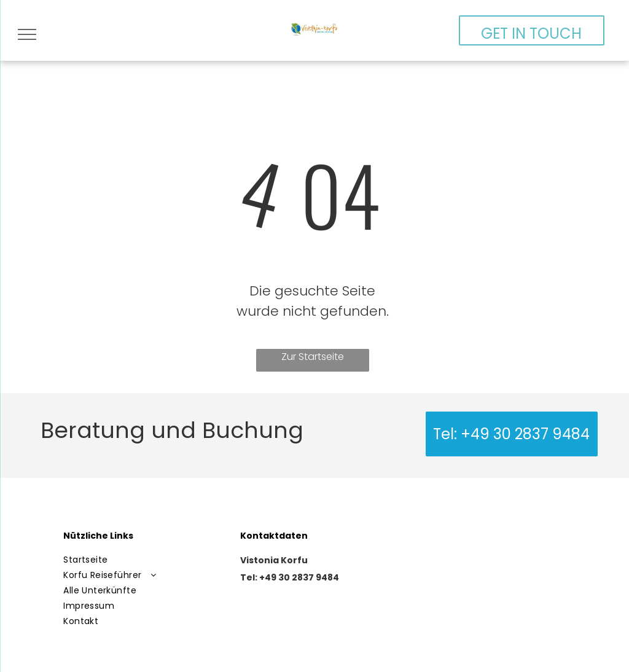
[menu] (27, 34)
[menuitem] (145, 560)
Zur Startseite (313, 357)
